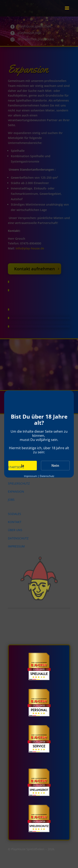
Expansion (16, 491)
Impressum (16, 546)
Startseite (16, 467)
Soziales (14, 514)
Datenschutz (18, 538)
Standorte (16, 475)
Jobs (11, 500)
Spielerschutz (19, 483)
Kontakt (15, 522)
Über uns (15, 530)
